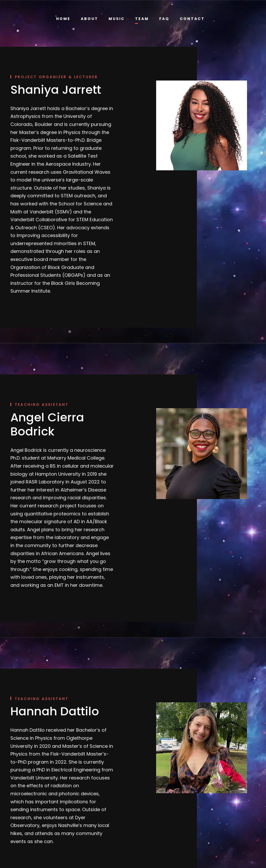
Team (143, 19)
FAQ (164, 19)
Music (117, 19)
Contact (191, 19)
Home (65, 19)
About (91, 19)
